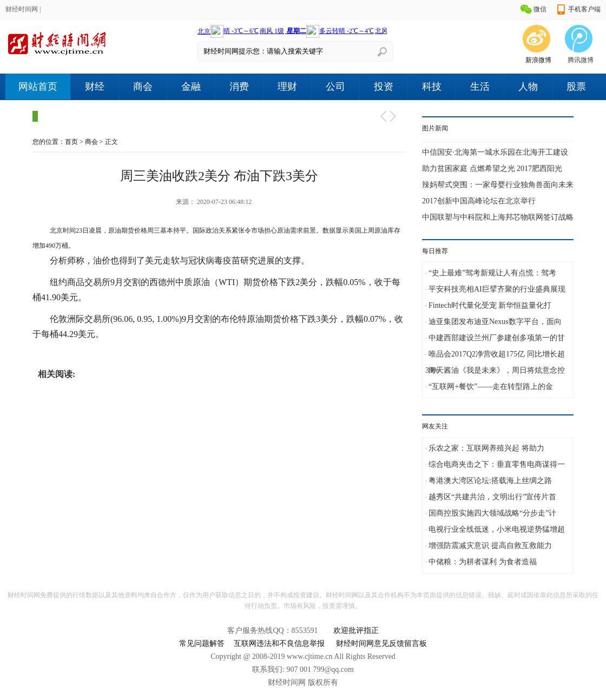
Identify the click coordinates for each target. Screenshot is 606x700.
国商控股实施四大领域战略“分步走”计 (492, 513)
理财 (287, 87)
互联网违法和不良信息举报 (279, 643)
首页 (71, 142)
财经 (95, 87)
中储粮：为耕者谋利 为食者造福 (483, 562)
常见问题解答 (202, 643)
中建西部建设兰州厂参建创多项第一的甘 (497, 338)
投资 (384, 87)
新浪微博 (538, 60)
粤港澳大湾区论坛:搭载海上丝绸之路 (490, 481)
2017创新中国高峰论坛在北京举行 (479, 201)
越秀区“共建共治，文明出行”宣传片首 (492, 497)
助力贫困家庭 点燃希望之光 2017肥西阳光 (492, 169)
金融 (191, 87)
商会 (143, 87)
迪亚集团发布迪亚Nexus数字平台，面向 (495, 322)
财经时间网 (22, 9)
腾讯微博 (581, 60)
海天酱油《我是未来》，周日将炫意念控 (497, 370)
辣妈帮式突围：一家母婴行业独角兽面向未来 (498, 185)
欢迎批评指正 (356, 630)
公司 (335, 87)
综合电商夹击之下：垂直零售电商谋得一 (497, 464)
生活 (480, 87)
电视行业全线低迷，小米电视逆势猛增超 (497, 529)
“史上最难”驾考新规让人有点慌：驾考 (492, 273)
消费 (239, 87)
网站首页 (38, 87)
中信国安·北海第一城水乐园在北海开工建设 (495, 152)
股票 (576, 87)
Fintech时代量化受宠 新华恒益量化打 (490, 305)
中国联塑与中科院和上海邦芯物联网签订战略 (498, 217)
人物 (528, 87)
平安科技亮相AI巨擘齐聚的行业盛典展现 (497, 289)
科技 (432, 87)
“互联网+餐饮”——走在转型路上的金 (491, 387)
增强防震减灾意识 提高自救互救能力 (490, 546)
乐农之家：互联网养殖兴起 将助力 (486, 448)
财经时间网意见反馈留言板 (381, 643)
